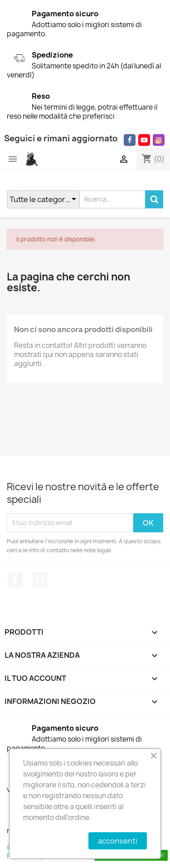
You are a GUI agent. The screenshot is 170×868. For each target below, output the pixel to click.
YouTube (40, 580)
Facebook (15, 580)
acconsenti (118, 841)
